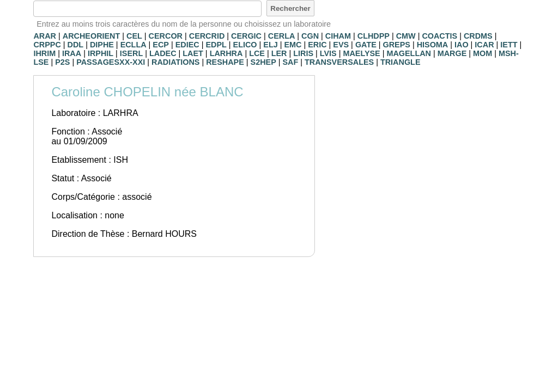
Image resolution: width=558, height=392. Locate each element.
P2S (62, 62)
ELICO (245, 45)
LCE (257, 53)
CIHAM (338, 36)
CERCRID (207, 36)
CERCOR (166, 36)
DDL (76, 45)
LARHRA (226, 53)
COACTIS (439, 36)
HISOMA (433, 45)
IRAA (72, 53)
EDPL (216, 45)
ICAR (484, 45)
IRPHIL (101, 53)
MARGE (452, 53)
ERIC (317, 45)
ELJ (270, 45)
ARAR (45, 36)
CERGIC (246, 36)
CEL (134, 36)
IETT (509, 45)
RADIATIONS (175, 62)
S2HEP (263, 62)
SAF (291, 62)
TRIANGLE (401, 62)
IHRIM (44, 53)
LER (279, 53)
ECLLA (134, 45)
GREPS (397, 45)
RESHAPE (225, 62)
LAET (193, 53)
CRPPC (47, 45)
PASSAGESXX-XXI (111, 62)
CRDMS (478, 36)
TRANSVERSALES (339, 62)
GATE (366, 45)
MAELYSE (361, 53)
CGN (310, 36)
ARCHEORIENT (92, 36)
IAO (462, 45)
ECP (161, 45)
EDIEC (187, 45)
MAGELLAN (409, 53)
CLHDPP (374, 36)
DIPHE (102, 45)
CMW (406, 36)
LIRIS (303, 53)
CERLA (282, 36)
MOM (483, 53)
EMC (293, 45)
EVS (341, 45)
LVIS (328, 53)
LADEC (163, 53)
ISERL (131, 53)
